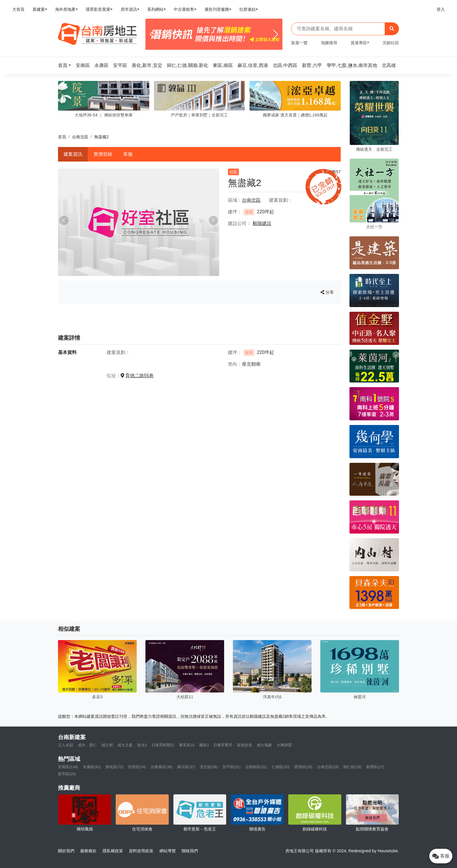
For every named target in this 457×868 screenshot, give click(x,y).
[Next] (276, 34)
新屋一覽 (299, 43)
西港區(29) (303, 767)
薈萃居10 (187, 745)
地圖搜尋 (329, 43)
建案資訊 (73, 154)
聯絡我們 (190, 851)
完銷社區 (391, 43)
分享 (327, 292)
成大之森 (125, 745)
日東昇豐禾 (223, 745)
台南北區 (80, 137)
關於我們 (66, 851)
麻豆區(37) (186, 767)
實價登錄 (103, 154)
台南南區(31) (256, 767)
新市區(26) (67, 774)
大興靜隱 (284, 745)
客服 (128, 154)
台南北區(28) (328, 767)
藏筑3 (204, 745)
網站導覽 (168, 851)
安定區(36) (209, 767)
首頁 (62, 137)
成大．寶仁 (87, 745)
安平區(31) (231, 767)
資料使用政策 (141, 851)
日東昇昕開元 (163, 745)
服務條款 (88, 851)
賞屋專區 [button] (359, 43)
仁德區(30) (281, 767)
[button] (66, 65)
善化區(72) (115, 767)
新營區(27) (375, 767)
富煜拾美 (245, 745)
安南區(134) (68, 767)
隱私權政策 (113, 851)
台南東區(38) (162, 767)
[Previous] (152, 34)
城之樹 (107, 745)
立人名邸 (66, 745)
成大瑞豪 (264, 745)
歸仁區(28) (352, 767)
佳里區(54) (137, 767)
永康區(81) (92, 767)
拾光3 (142, 745)
